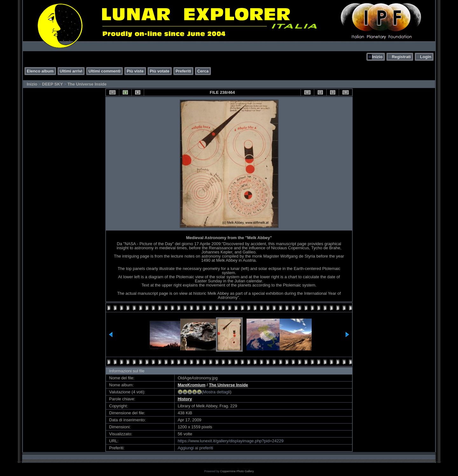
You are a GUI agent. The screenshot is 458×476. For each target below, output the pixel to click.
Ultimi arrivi (71, 71)
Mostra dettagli (216, 392)
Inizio (377, 57)
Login (426, 57)
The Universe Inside (87, 84)
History (185, 399)
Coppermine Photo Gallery (237, 471)
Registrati (401, 57)
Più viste (135, 71)
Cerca (203, 71)
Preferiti (183, 71)
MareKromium (192, 385)
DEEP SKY (52, 84)
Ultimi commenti (104, 71)
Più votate (160, 71)
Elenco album (40, 71)
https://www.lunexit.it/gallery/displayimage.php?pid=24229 (231, 441)
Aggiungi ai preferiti (195, 448)
